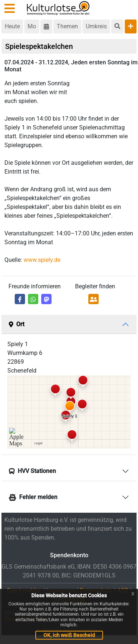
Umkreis (96, 26)
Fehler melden (33, 497)
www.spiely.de (42, 260)
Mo (32, 26)
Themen (67, 26)
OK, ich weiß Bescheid (69, 635)
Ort (17, 324)
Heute (12, 26)
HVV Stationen (32, 471)
